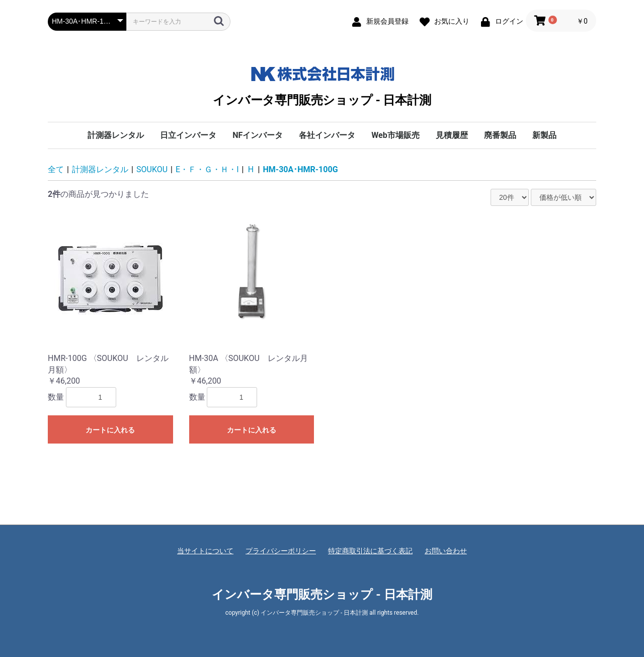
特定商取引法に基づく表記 (370, 551)
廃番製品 (500, 135)
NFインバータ (258, 135)
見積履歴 (452, 135)
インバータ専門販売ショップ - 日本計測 (322, 84)
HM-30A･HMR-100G (301, 169)
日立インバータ (188, 135)
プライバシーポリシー (281, 551)
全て (56, 169)
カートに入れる (110, 430)
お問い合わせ (446, 551)
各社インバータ (327, 135)
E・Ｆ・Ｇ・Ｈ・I (207, 169)
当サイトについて (205, 551)
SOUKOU (152, 169)
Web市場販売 (395, 135)
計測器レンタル (116, 135)
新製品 (544, 135)
